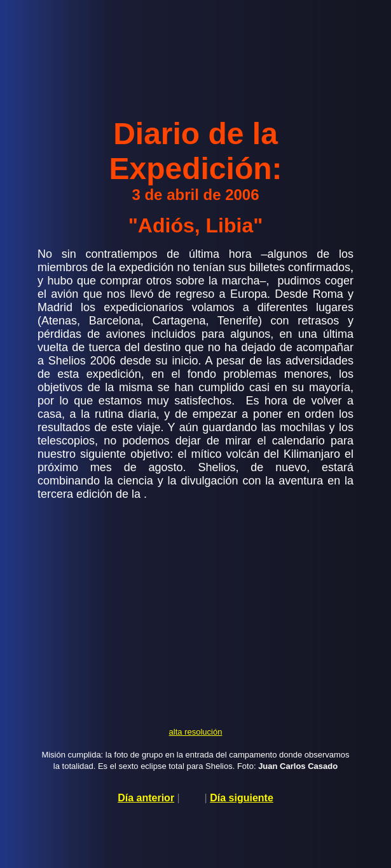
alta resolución (196, 732)
